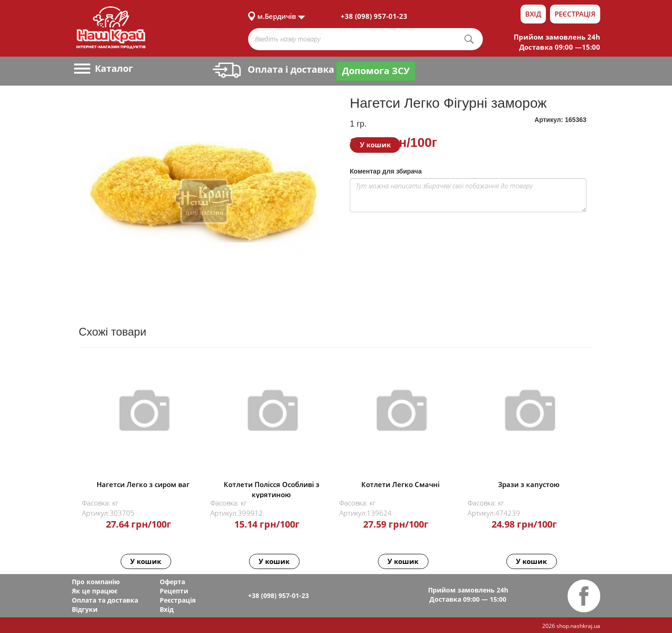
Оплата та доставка (105, 600)
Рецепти (174, 591)
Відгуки (85, 609)
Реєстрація (575, 14)
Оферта (172, 582)
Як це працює (95, 591)
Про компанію (96, 582)
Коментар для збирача (386, 171)
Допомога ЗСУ (376, 71)
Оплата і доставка (273, 69)
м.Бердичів (277, 16)
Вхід (533, 14)
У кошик (375, 145)
